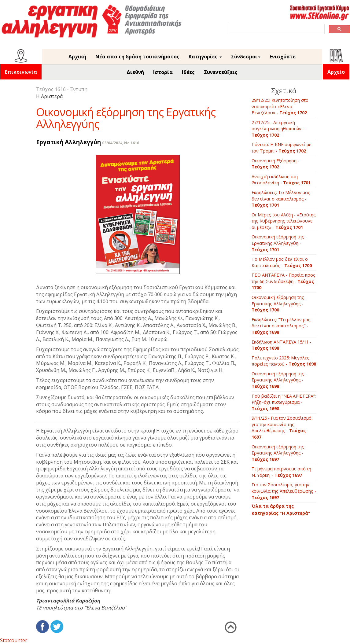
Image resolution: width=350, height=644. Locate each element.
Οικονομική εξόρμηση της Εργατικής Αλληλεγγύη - (278, 243)
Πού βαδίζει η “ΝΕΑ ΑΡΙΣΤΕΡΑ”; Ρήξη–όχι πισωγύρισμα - (284, 402)
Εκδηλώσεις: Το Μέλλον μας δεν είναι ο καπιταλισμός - (281, 199)
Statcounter (14, 640)
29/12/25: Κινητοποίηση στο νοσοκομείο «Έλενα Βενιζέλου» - (280, 106)
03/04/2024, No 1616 (121, 143)
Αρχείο (336, 72)
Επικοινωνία (21, 72)
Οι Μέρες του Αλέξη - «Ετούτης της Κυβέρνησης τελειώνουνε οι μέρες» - (284, 221)
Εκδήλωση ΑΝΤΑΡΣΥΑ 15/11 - (282, 345)
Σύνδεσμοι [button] (246, 57)
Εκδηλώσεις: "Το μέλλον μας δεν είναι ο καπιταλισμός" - (281, 326)
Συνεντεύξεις (221, 72)
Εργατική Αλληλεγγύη (68, 142)
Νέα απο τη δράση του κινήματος (137, 57)
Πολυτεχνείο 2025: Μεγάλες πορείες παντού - (284, 361)
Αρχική (77, 57)
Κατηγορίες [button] (205, 57)
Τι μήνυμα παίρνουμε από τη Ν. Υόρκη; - (281, 472)
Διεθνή (135, 72)
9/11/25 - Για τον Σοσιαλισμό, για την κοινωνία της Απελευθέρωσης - (282, 427)
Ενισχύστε (283, 57)
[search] (276, 29)
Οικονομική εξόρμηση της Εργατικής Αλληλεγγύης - (278, 304)
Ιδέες (188, 72)
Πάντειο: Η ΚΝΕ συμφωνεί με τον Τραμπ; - (281, 148)
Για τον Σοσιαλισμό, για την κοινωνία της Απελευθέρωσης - (284, 491)
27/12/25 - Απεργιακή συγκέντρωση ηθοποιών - (278, 129)
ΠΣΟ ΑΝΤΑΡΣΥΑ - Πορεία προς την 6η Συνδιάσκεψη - (284, 281)
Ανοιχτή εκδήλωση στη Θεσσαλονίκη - (281, 180)
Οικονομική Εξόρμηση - (275, 164)
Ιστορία (163, 72)
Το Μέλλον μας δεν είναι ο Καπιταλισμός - (282, 262)
